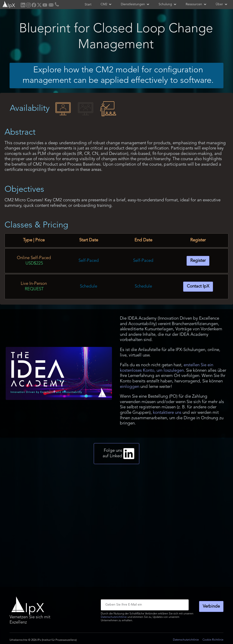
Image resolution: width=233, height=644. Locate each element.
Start (88, 5)
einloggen (130, 387)
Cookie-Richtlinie (213, 640)
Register (198, 261)
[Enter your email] (145, 605)
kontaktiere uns (167, 413)
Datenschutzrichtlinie (114, 617)
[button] (106, 4)
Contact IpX (198, 287)
